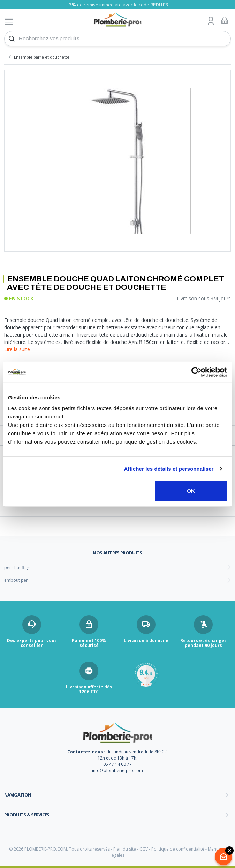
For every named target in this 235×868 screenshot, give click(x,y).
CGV (144, 849)
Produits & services (27, 815)
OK (191, 491)
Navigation (18, 795)
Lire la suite (17, 349)
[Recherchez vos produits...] (117, 39)
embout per (16, 580)
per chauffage (18, 568)
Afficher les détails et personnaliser (169, 469)
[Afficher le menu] (9, 22)
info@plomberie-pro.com (117, 771)
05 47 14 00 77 (117, 764)
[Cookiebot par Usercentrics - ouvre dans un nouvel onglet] (196, 372)
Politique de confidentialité (178, 849)
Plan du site (125, 849)
